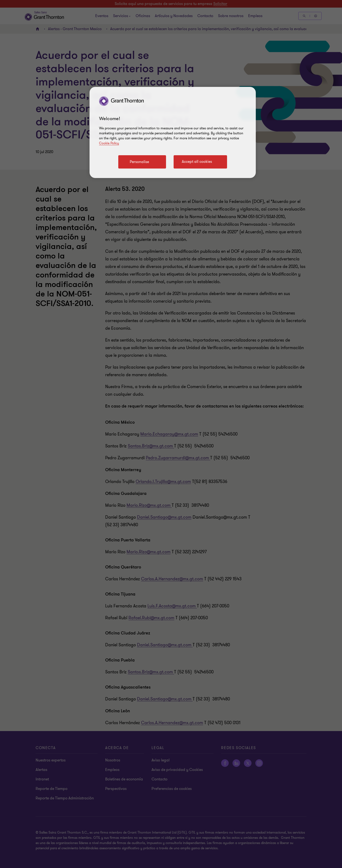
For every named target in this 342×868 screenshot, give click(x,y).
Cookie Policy (109, 143)
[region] (173, 132)
